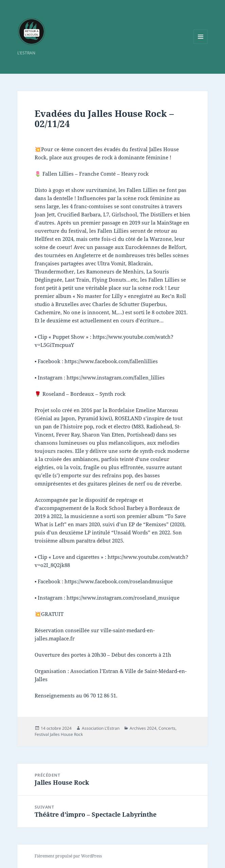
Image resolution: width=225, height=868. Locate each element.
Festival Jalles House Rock (59, 734)
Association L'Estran (101, 728)
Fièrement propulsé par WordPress (68, 856)
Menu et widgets (201, 44)
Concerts (167, 728)
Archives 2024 (143, 728)
